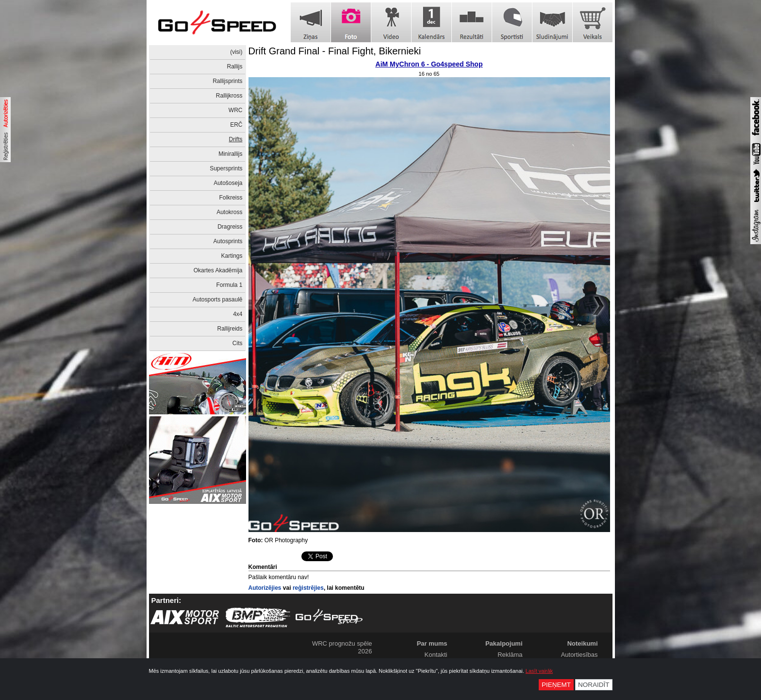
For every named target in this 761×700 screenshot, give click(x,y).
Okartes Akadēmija (218, 270)
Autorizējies (265, 588)
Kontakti (436, 655)
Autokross (229, 212)
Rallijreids (230, 329)
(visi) (236, 52)
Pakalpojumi (504, 643)
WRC (236, 110)
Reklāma (510, 655)
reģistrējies (308, 588)
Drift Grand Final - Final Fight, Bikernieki (335, 51)
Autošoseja (228, 183)
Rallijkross (229, 96)
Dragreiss (230, 227)
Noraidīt (594, 685)
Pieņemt (556, 685)
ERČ (236, 125)
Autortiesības (579, 655)
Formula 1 (229, 285)
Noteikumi (583, 643)
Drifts (236, 139)
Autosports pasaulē (218, 300)
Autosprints (228, 241)
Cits (238, 343)
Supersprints (226, 168)
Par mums (432, 643)
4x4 (238, 314)
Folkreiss (231, 198)
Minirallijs (230, 154)
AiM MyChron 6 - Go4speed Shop (429, 64)
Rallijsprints (227, 81)
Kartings (232, 256)
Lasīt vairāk (539, 671)
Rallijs (234, 67)
